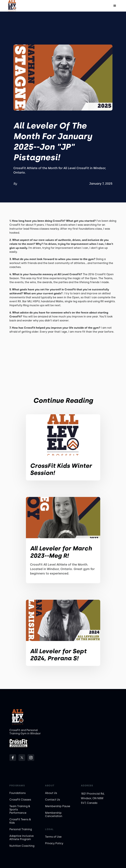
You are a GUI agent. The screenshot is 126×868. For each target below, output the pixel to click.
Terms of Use (53, 837)
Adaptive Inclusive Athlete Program (22, 838)
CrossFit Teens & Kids (20, 821)
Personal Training (21, 829)
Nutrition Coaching (22, 846)
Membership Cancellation (54, 814)
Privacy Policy (54, 843)
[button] (115, 6)
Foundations (18, 793)
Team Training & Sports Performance (20, 810)
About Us (51, 793)
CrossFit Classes (20, 800)
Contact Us (53, 800)
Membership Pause (58, 806)
